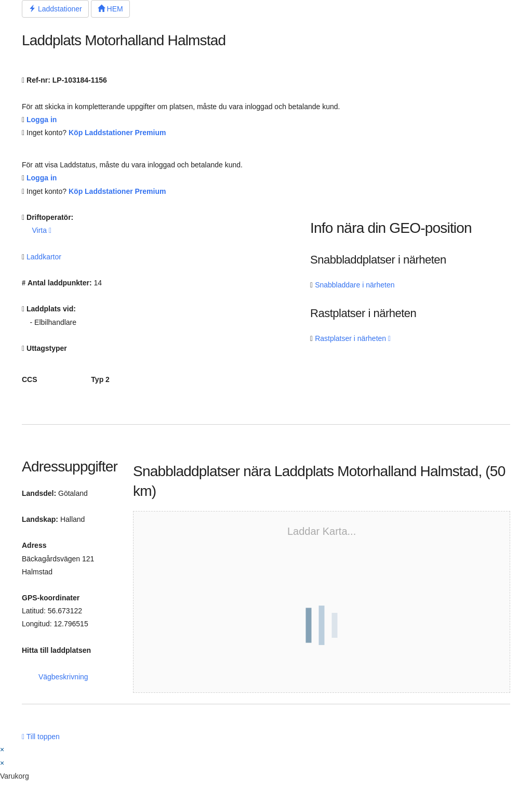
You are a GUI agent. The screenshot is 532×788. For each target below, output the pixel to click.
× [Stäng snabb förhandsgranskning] (2, 750)
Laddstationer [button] (55, 9)
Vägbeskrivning (63, 677)
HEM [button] (110, 9)
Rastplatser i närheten (353, 338)
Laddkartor (44, 257)
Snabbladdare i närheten (355, 285)
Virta (42, 230)
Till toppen (41, 737)
